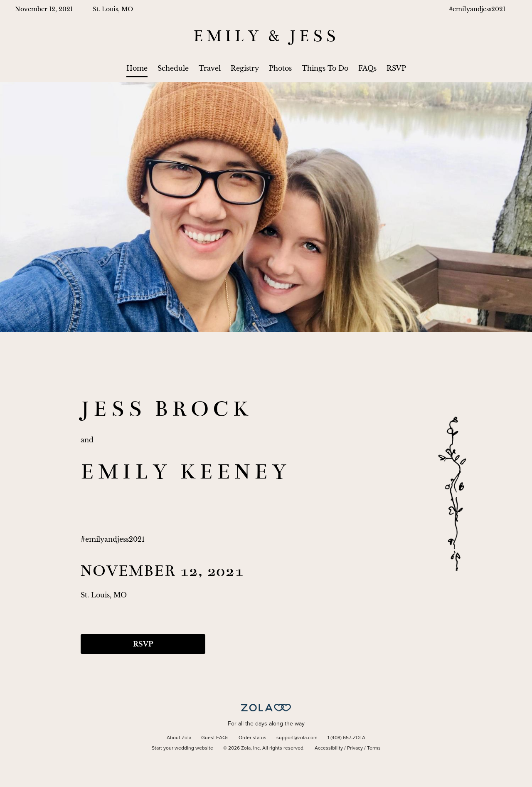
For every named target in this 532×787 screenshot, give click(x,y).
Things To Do (325, 68)
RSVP (396, 68)
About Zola (179, 738)
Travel (210, 68)
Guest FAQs (215, 738)
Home (137, 68)
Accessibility (329, 748)
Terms (374, 748)
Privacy (355, 748)
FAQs (367, 68)
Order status (252, 738)
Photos (280, 68)
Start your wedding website (182, 748)
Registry (245, 68)
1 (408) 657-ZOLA (346, 738)
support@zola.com (297, 738)
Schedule (173, 68)
